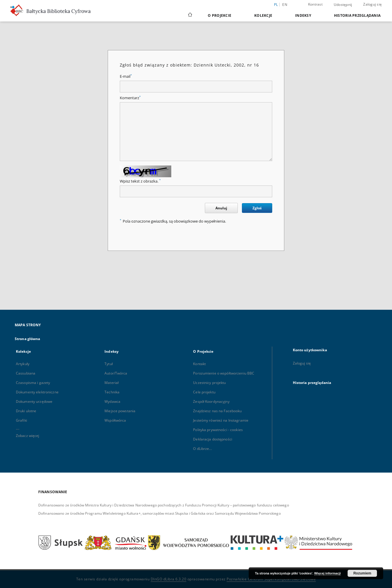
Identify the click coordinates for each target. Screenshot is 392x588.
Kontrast (315, 4)
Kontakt (199, 364)
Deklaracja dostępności (213, 439)
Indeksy (303, 15)
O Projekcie (220, 15)
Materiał (112, 383)
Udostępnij (343, 5)
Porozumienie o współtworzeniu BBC (224, 373)
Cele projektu (204, 392)
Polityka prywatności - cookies (218, 430)
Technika (112, 392)
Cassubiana (26, 373)
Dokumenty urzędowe (34, 401)
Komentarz (130, 98)
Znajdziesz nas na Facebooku (217, 411)
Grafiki (21, 420)
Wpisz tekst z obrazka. (140, 181)
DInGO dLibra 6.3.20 (169, 579)
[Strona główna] (190, 15)
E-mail (126, 76)
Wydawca (112, 401)
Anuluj (221, 208)
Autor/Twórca (116, 373)
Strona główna (28, 339)
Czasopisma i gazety (33, 383)
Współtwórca (115, 420)
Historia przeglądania (357, 15)
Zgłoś (257, 208)
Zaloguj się (372, 4)
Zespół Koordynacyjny (211, 401)
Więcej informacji (328, 573)
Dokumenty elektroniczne (37, 392)
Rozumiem (362, 573)
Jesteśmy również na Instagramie (221, 420)
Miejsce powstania (120, 411)
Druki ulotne (26, 411)
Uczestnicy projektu (209, 383)
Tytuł (109, 364)
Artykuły (23, 364)
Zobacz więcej (28, 436)
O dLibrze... (202, 449)
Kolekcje (263, 15)
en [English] (285, 5)
